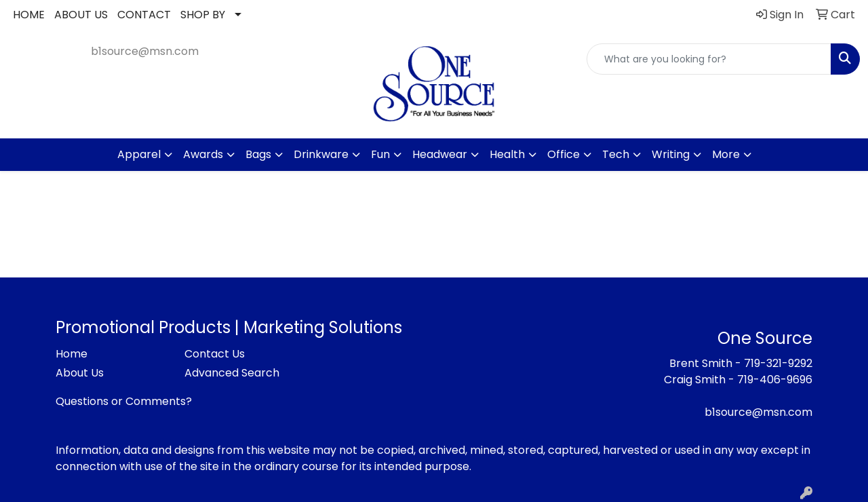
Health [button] (507, 154)
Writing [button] (671, 154)
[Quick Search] (709, 59)
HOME (29, 15)
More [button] (726, 154)
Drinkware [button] (321, 154)
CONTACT (144, 15)
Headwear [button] (440, 154)
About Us (80, 373)
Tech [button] (616, 154)
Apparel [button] (139, 154)
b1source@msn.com (145, 51)
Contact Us (215, 354)
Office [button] (564, 154)
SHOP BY (203, 15)
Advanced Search (232, 373)
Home (72, 354)
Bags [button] (258, 154)
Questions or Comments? (124, 401)
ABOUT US (81, 15)
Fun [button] (380, 154)
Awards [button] (203, 154)
